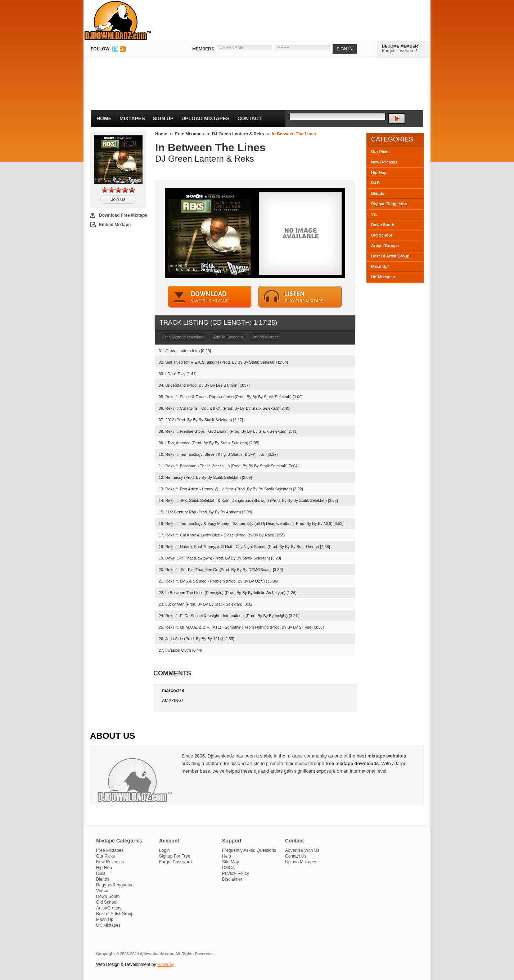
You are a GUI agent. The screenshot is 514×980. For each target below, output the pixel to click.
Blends (378, 193)
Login (164, 850)
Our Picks (380, 152)
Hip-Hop (379, 172)
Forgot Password (175, 862)
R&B (375, 183)
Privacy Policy (236, 873)
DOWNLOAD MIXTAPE (210, 297)
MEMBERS (203, 49)
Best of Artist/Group (115, 914)
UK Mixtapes (383, 277)
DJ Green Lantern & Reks (238, 134)
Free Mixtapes (189, 134)
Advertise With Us (302, 850)
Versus (103, 891)
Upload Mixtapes (206, 118)
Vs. (374, 214)
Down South (383, 225)
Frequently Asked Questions (249, 850)
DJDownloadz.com (118, 21)
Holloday (166, 965)
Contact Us (296, 856)
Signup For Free (175, 856)
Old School (382, 235)
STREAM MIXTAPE (300, 297)
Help (227, 856)
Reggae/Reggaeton (389, 204)
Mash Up (379, 266)
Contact (250, 118)
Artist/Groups (109, 908)
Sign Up (163, 118)
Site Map (231, 862)
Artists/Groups (385, 246)
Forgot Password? (399, 51)
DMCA (228, 868)
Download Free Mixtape (123, 215)
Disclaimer (232, 879)
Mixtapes (132, 118)
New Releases (384, 162)
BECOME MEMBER (400, 46)
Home (104, 118)
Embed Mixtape (115, 225)
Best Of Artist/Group (390, 256)
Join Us (118, 199)
